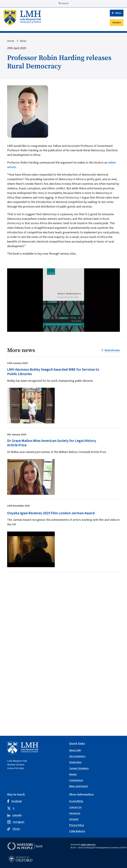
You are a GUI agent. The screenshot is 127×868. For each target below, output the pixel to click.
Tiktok (13, 829)
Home (11, 41)
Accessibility (76, 801)
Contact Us (75, 807)
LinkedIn (14, 815)
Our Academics (77, 756)
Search (64, 3)
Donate (117, 23)
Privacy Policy (77, 825)
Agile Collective (88, 845)
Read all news (112, 350)
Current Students (79, 768)
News (23, 41)
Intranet (74, 819)
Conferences (76, 780)
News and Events (79, 786)
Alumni (73, 774)
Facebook (14, 801)
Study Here (75, 762)
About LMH (75, 750)
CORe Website (77, 831)
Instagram (16, 822)
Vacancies (75, 813)
